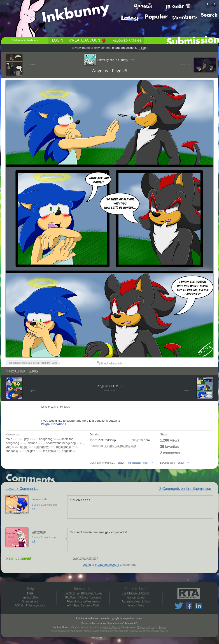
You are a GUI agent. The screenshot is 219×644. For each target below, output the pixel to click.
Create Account (86, 40)
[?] (152, 463)
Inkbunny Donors (111, 627)
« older (33, 64)
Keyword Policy (136, 605)
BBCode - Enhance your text (30, 605)
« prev (32, 390)
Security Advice (30, 601)
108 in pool (110, 390)
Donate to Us (72, 593)
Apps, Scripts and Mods (86, 605)
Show (121, 463)
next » (187, 390)
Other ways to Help (91, 593)
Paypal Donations (54, 424)
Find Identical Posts (137, 463)
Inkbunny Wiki (30, 597)
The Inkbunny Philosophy (136, 593)
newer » (185, 64)
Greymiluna (39, 532)
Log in (87, 565)
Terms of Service (136, 597)
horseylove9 (39, 499)
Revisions (96, 597)
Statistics (83, 597)
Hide (143, 48)
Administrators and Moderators (83, 601)
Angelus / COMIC (109, 386)
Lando (163, 627)
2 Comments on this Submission (185, 489)
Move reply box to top (85, 558)
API (69, 605)
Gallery (34, 371)
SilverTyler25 (17, 371)
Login (58, 40)
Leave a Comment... (22, 489)
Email (30, 593)
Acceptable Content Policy (136, 601)
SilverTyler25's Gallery (116, 60)
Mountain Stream (146, 627)
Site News (70, 597)
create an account (124, 48)
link (34, 509)
